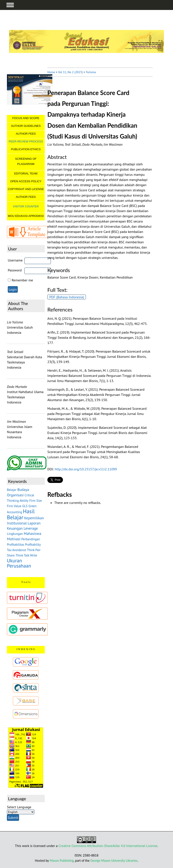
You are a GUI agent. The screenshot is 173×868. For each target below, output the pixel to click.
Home (51, 72)
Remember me (22, 280)
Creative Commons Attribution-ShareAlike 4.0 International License (108, 846)
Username (15, 260)
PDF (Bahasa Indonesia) (67, 297)
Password (15, 270)
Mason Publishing (62, 861)
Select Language (19, 807)
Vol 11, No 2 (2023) (70, 72)
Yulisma (91, 72)
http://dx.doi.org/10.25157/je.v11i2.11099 (86, 469)
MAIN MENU (10, 5)
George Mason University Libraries (114, 861)
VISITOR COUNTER (26, 206)
